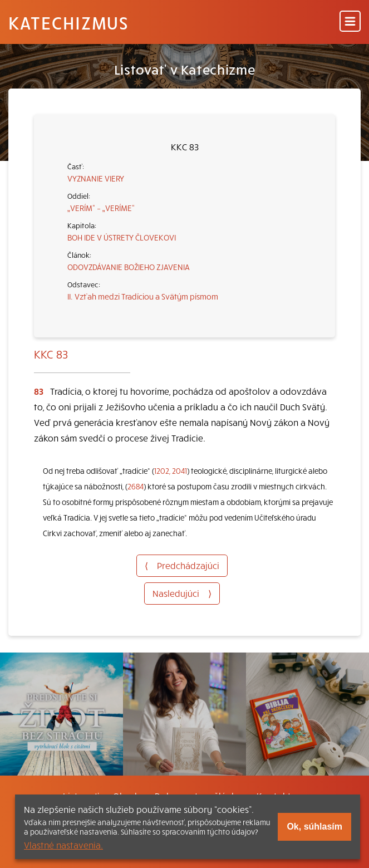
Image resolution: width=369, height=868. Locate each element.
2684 (136, 486)
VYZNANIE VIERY (96, 178)
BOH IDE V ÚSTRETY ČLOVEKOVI (122, 237)
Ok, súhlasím (314, 827)
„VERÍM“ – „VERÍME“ (101, 208)
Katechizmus (68, 22)
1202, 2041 (171, 471)
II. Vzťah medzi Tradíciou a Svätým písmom (143, 296)
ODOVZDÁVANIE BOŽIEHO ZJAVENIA (129, 267)
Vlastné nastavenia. (63, 845)
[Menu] (350, 22)
